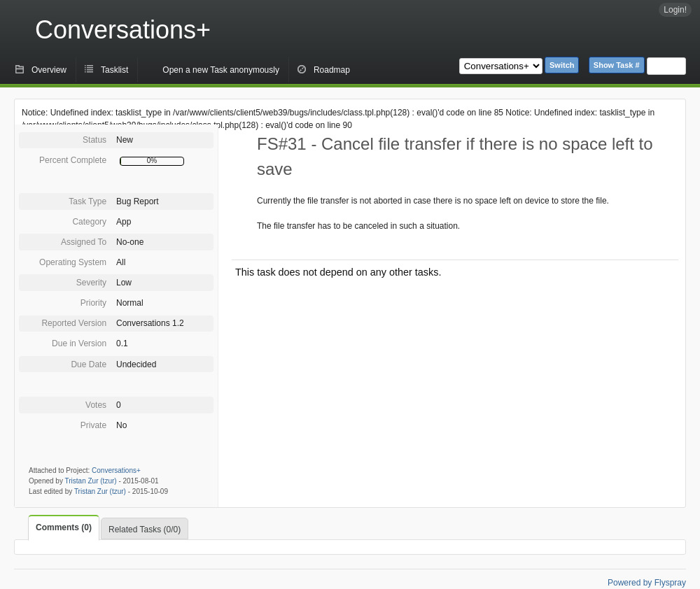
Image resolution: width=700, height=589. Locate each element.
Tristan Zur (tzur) (91, 481)
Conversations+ (123, 30)
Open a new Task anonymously (221, 70)
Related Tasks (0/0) (145, 530)
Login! (675, 10)
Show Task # (617, 65)
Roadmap (332, 70)
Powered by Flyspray (647, 583)
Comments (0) (64, 527)
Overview (49, 70)
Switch (562, 65)
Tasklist (114, 70)
